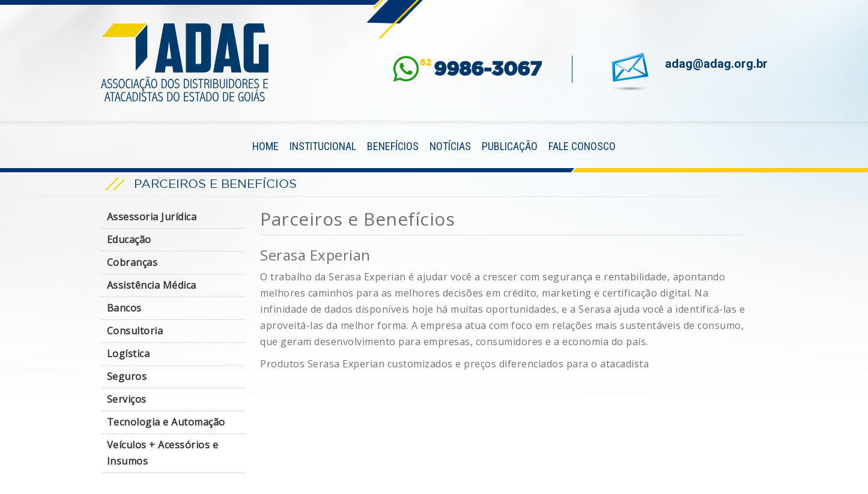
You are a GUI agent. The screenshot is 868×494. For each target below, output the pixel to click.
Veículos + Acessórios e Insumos (163, 453)
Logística (129, 354)
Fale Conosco (582, 146)
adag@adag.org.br (716, 64)
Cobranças (132, 262)
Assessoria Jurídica (152, 217)
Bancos (124, 308)
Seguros (127, 376)
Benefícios (393, 146)
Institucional (323, 146)
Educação (129, 239)
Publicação (510, 146)
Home (266, 146)
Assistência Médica (152, 285)
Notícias (450, 146)
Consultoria (135, 331)
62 (481, 69)
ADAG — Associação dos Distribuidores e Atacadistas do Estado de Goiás (185, 62)
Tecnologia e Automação (166, 422)
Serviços (127, 399)
